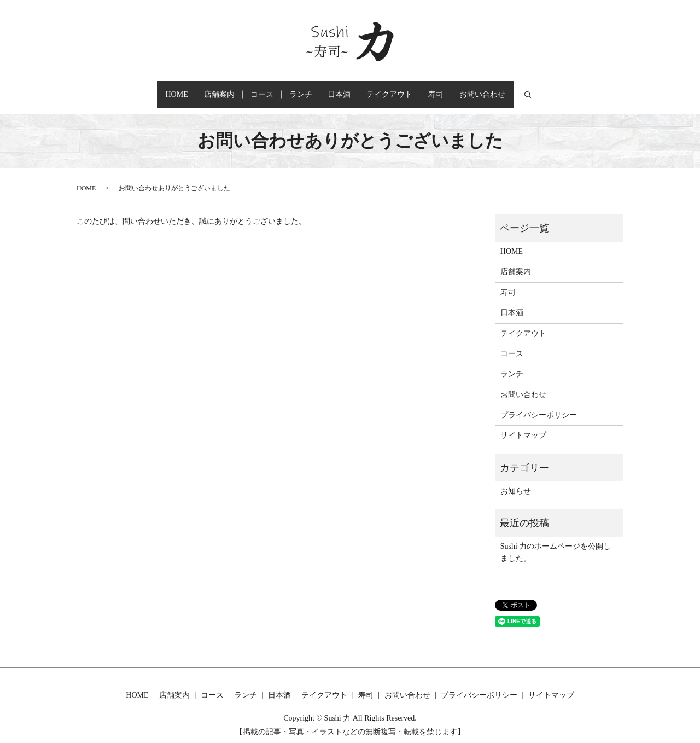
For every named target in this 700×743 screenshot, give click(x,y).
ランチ (294, 89)
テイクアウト (410, 89)
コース (242, 89)
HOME (130, 89)
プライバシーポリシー (539, 404)
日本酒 (346, 89)
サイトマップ (523, 425)
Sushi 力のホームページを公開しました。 (556, 541)
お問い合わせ (529, 89)
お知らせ (516, 481)
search (581, 89)
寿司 (469, 89)
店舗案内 (186, 89)
